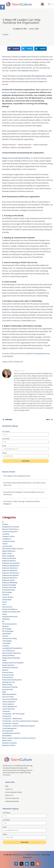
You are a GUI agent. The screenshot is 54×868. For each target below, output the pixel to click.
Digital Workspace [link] (9, 551)
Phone (4, 453)
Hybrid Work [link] (7, 634)
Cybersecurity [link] (7, 546)
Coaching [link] (6, 534)
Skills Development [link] (9, 694)
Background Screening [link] (10, 527)
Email (4, 446)
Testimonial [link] (7, 716)
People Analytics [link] (8, 665)
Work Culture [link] (7, 740)
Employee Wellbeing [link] (10, 583)
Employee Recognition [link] (10, 575)
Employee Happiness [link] (10, 570)
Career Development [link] (10, 532)
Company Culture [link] (8, 536)
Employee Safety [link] (9, 580)
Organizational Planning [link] (11, 658)
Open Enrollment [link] (8, 655)
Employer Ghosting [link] (9, 587)
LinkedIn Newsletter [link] (12, 801)
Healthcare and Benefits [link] (11, 612)
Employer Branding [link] (9, 585)
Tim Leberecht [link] (23, 71)
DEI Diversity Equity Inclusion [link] (13, 549)
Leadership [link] (6, 643)
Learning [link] (5, 646)
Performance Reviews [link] (10, 668)
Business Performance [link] (10, 529)
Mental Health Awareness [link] (12, 653)
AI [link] (3, 522)
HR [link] (3, 621)
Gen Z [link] (4, 604)
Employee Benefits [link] (9, 558)
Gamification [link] (7, 600)
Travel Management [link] (9, 728)
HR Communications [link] (9, 624)
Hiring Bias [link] (6, 619)
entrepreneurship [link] (9, 590)
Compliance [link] (7, 539)
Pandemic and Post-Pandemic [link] (13, 663)
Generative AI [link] (7, 607)
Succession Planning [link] (10, 699)
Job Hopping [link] (7, 641)
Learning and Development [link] (12, 648)
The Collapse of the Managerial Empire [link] (17, 476)
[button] (42, 4)
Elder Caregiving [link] (8, 556)
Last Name (6, 439)
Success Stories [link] (8, 697)
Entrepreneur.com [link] (43, 353)
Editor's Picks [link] (7, 553)
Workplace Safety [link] (9, 745)
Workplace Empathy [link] (9, 743)
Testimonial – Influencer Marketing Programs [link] (19, 726)
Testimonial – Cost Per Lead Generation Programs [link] (20, 721)
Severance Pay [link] (8, 689)
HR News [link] (5, 626)
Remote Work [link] (7, 685)
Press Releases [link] (8, 677)
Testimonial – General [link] (10, 723)
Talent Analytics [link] (8, 704)
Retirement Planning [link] (10, 687)
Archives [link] (6, 34)
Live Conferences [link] (9, 651)
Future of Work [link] (8, 597)
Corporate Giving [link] (8, 541)
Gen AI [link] (5, 602)
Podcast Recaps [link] (8, 675)
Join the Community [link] (12, 798)
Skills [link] (4, 692)
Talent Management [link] (10, 706)
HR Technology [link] (8, 631)
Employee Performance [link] (11, 573)
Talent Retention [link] (9, 709)
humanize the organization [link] (34, 76)
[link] (2, 7)
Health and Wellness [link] (10, 609)
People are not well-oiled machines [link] (16, 158)
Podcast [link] (5, 670)
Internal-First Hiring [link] (9, 638)
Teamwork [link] (6, 711)
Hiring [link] (4, 614)
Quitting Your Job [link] (9, 682)
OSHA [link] (4, 660)
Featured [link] (6, 595)
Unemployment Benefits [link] (11, 733)
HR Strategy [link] (7, 629)
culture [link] (5, 544)
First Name (6, 431)
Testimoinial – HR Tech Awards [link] (13, 714)
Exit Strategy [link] (7, 592)
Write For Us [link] (9, 795)
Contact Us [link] (9, 789)
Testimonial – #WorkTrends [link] (12, 719)
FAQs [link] (7, 786)
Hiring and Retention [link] (10, 617)
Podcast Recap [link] (8, 672)
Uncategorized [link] (8, 731)
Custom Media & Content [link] (14, 792)
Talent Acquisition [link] (9, 702)
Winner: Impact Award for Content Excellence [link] (19, 738)
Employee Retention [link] (10, 578)
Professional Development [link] (12, 680)
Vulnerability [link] (7, 736)
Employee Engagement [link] (11, 565)
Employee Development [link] (11, 563)
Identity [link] (5, 636)
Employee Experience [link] (10, 568)
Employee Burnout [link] (9, 561)
